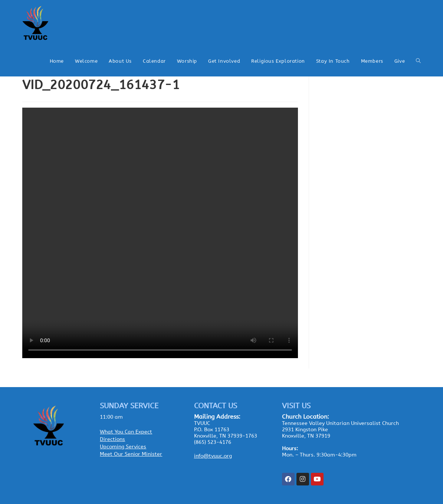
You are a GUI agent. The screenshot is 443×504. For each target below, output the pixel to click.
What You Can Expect (126, 432)
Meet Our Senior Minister (131, 454)
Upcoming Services (123, 447)
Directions (112, 439)
